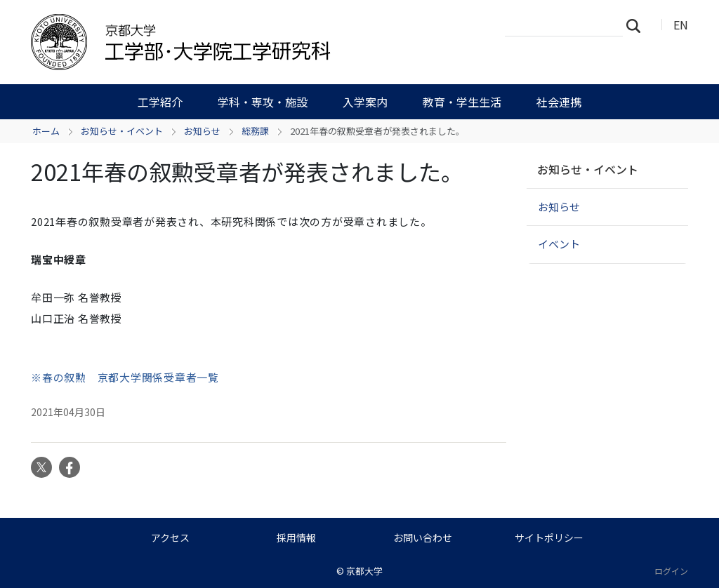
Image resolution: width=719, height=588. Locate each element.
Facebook (70, 467)
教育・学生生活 (462, 102)
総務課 (255, 131)
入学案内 (365, 102)
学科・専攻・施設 (263, 102)
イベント (559, 244)
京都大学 (364, 571)
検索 (638, 25)
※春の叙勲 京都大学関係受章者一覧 (125, 377)
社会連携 (559, 102)
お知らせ (202, 131)
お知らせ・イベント (122, 131)
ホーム (46, 131)
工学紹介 (160, 102)
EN (681, 25)
